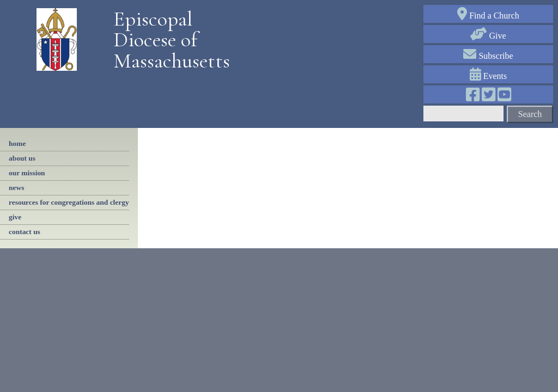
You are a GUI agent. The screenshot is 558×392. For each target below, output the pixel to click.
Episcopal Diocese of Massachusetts (168, 40)
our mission (27, 173)
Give (488, 36)
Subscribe (488, 56)
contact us (25, 232)
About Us (22, 158)
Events (489, 76)
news (16, 188)
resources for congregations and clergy (69, 202)
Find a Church (488, 16)
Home (17, 143)
